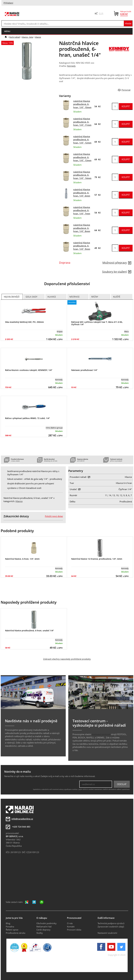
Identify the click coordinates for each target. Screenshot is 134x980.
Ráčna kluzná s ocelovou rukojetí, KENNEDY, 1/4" (29, 370)
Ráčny (95, 297)
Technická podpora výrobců (111, 923)
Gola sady (31, 297)
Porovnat (126, 90)
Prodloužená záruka (16, 933)
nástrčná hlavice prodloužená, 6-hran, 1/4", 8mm (82, 228)
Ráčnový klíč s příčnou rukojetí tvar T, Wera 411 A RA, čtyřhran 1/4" (97, 323)
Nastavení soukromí (107, 933)
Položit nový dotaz (54, 516)
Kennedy (71, 66)
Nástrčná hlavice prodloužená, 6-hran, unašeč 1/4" (29, 631)
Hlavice (38, 37)
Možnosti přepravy (117, 263)
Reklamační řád (44, 927)
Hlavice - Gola (27, 37)
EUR (101, 14)
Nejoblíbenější (12, 297)
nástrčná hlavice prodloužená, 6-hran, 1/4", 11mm (82, 122)
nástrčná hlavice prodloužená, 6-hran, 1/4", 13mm (82, 157)
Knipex (60, 332)
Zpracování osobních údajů (111, 927)
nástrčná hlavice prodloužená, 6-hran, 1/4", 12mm (82, 140)
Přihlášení (8, 3)
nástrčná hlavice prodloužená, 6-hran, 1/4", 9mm (82, 246)
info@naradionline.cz (22, 819)
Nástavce (74, 297)
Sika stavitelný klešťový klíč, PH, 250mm (24, 322)
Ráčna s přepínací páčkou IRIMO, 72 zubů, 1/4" (27, 418)
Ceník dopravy (43, 930)
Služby (40, 933)
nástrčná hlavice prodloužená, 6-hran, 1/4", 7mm (82, 210)
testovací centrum (101, 734)
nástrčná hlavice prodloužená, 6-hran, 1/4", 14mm (82, 175)
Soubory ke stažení (117, 272)
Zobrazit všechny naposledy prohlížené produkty (67, 659)
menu (7, 31)
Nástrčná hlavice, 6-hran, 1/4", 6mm (22, 559)
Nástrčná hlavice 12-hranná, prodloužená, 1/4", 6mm (97, 559)
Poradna (10, 927)
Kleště (117, 297)
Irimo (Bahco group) (54, 428)
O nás (70, 923)
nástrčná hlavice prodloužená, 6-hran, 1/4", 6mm (82, 193)
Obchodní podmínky (46, 923)
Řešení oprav (12, 930)
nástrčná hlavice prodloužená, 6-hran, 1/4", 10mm (82, 104)
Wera (126, 332)
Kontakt (71, 927)
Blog (8, 923)
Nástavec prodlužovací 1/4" (84, 370)
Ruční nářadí (15, 37)
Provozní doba (74, 930)
